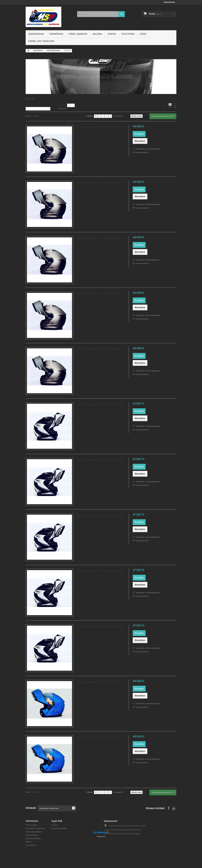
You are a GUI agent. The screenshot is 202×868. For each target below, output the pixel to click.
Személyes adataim (59, 828)
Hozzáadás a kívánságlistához (148, 149)
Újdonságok (36, 34)
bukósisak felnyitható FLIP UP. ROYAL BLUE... (100, 682)
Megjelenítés (61, 105)
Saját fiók (57, 821)
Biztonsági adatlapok (34, 832)
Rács (170, 105)
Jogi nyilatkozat (32, 835)
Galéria (97, 34)
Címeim (54, 825)
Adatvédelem (31, 845)
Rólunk (28, 842)
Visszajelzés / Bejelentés (35, 828)
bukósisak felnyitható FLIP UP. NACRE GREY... (100, 127)
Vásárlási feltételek (33, 838)
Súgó (143, 34)
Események (56, 34)
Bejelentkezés (170, 2)
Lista (175, 105)
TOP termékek (31, 825)
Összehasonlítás (142, 152)
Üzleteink (128, 34)
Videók (112, 34)
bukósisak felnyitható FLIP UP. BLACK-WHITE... (101, 405)
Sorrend (29, 105)
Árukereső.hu (101, 854)
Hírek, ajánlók (78, 34)
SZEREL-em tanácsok (41, 41)
